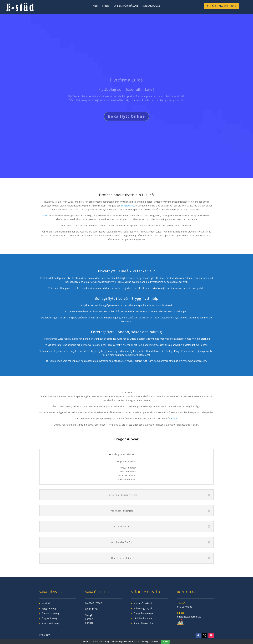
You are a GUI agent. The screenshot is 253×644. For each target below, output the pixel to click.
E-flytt (46, 215)
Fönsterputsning (50, 613)
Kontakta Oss (151, 6)
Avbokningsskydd (143, 608)
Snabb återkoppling (144, 623)
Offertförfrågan (126, 6)
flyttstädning (128, 206)
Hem (96, 6)
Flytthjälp (46, 603)
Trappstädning (49, 618)
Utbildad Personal (143, 618)
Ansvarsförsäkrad (143, 603)
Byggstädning (49, 608)
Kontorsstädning (50, 623)
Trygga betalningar (143, 613)
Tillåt (165, 642)
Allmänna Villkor (222, 6)
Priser (106, 6)
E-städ (174, 419)
